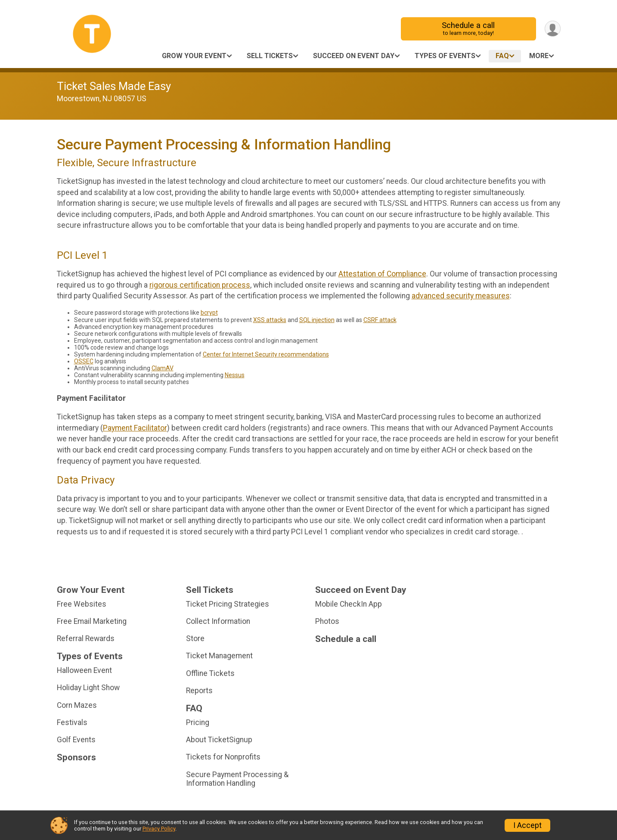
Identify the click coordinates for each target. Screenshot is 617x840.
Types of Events (445, 56)
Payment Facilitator (135, 428)
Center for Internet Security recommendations (266, 354)
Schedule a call (468, 29)
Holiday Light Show (88, 688)
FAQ (502, 56)
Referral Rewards (86, 639)
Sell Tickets (270, 56)
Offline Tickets (210, 673)
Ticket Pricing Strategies (228, 604)
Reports (199, 691)
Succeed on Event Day (354, 56)
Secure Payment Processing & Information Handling (237, 779)
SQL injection (317, 320)
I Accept (527, 825)
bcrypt (209, 313)
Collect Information (218, 621)
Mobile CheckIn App (349, 604)
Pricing (198, 722)
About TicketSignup (219, 740)
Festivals (72, 722)
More (539, 56)
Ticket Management (219, 656)
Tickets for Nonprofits (223, 757)
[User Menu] (553, 29)
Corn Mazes (77, 705)
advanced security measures (461, 296)
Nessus (235, 375)
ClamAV (163, 368)
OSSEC (84, 361)
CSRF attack (380, 320)
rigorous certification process (200, 285)
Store (195, 639)
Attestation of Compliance (382, 274)
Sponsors (76, 758)
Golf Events (76, 740)
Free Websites (82, 604)
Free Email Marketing (92, 621)
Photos (327, 621)
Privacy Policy (159, 829)
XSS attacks (270, 320)
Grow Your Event (194, 56)
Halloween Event (84, 670)
